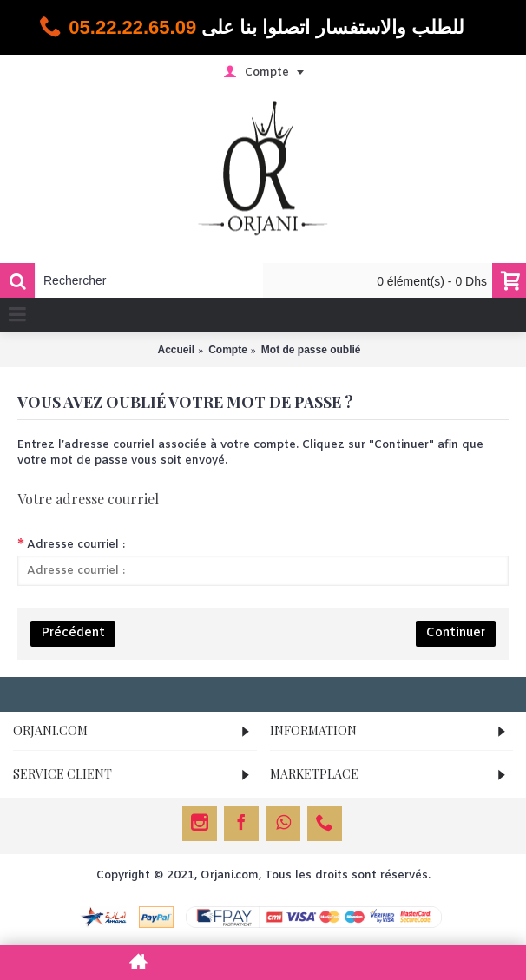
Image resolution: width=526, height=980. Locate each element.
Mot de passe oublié (311, 350)
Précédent (73, 633)
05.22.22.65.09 (132, 27)
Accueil (176, 350)
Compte (228, 350)
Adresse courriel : (76, 545)
